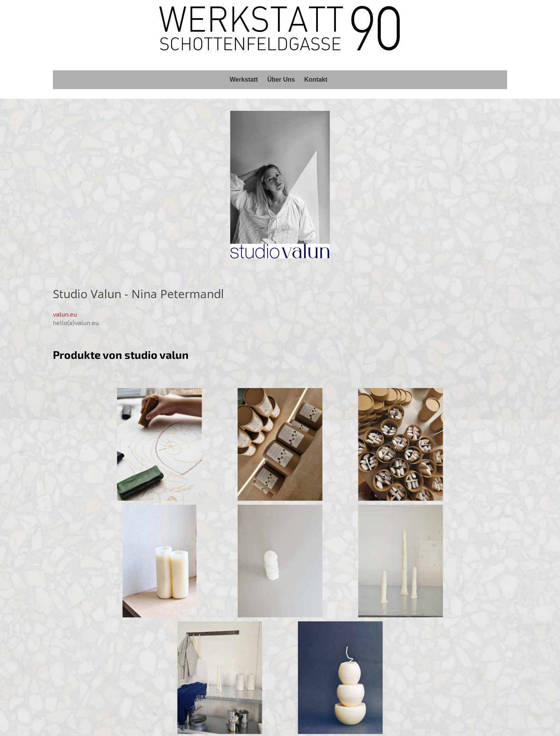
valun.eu (65, 314)
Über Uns (281, 80)
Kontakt (316, 80)
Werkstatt (244, 80)
